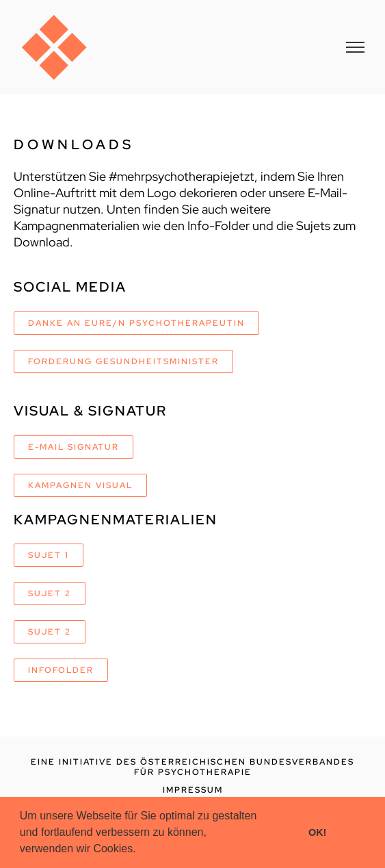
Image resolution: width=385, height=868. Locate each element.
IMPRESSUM (193, 790)
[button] (141, 850)
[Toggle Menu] (355, 47)
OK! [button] (317, 832)
